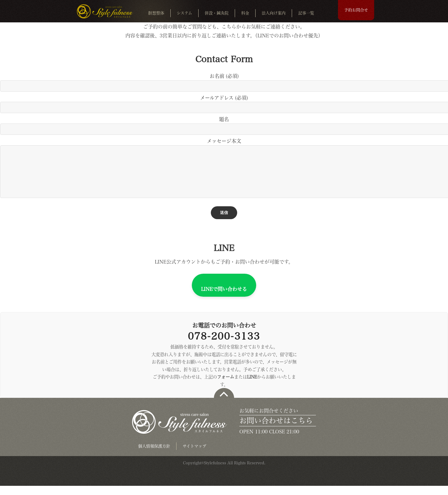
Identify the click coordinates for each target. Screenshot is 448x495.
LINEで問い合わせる (224, 298)
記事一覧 (306, 13)
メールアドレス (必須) (224, 103)
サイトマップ (194, 455)
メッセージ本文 (224, 173)
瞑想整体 (156, 13)
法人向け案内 (274, 13)
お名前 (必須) (224, 81)
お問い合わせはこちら (276, 430)
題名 (224, 124)
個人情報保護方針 (154, 455)
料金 (245, 13)
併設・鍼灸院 (217, 13)
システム (184, 13)
